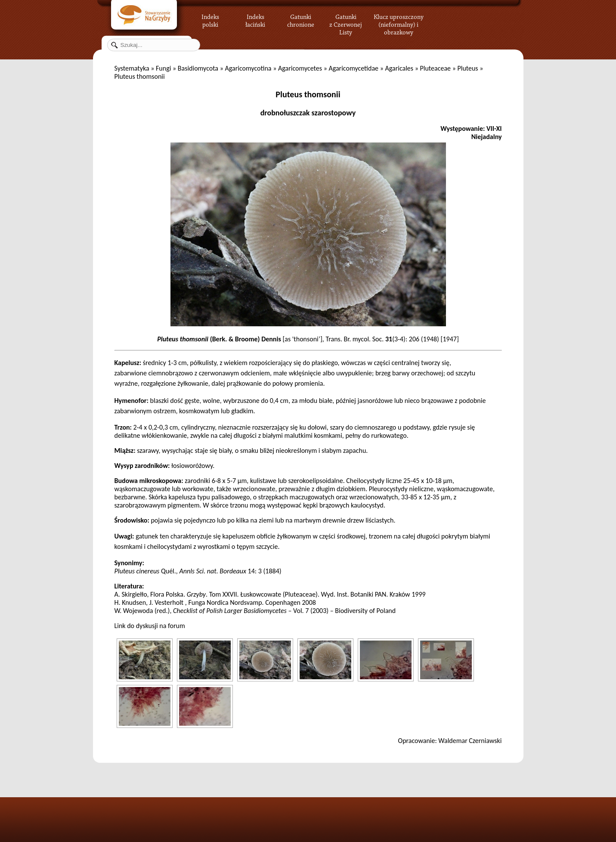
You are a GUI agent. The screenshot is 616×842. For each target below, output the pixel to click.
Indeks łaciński (255, 19)
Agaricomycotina (248, 68)
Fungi (163, 68)
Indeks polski (210, 19)
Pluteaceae (436, 68)
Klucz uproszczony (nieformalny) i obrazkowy (399, 24)
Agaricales (399, 68)
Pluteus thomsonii (308, 94)
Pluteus (467, 68)
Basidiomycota (198, 68)
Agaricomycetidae (353, 68)
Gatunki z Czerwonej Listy (346, 19)
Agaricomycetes (300, 68)
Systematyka (132, 68)
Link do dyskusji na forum (150, 626)
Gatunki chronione (301, 19)
